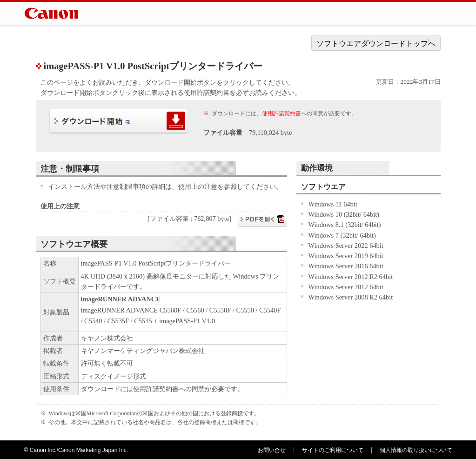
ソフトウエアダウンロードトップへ (376, 43)
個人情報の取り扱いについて (416, 450)
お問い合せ (272, 450)
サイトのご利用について (333, 450)
